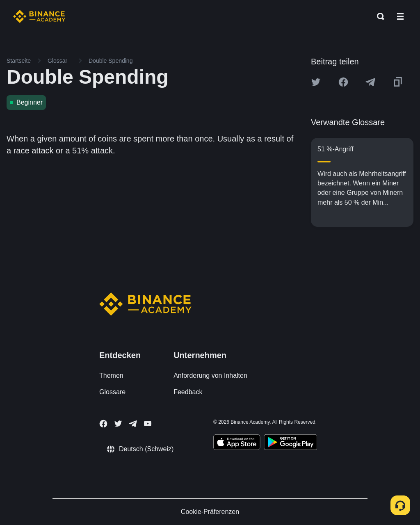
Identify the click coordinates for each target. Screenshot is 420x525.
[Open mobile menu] (400, 16)
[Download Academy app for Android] (290, 443)
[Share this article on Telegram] (370, 82)
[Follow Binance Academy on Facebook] (103, 424)
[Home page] (39, 16)
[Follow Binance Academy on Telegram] (133, 424)
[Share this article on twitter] (316, 82)
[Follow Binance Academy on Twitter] (118, 424)
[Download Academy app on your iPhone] (237, 443)
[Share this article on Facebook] (343, 82)
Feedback (188, 392)
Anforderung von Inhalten (210, 375)
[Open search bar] (378, 16)
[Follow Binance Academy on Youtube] (148, 423)
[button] (400, 16)
